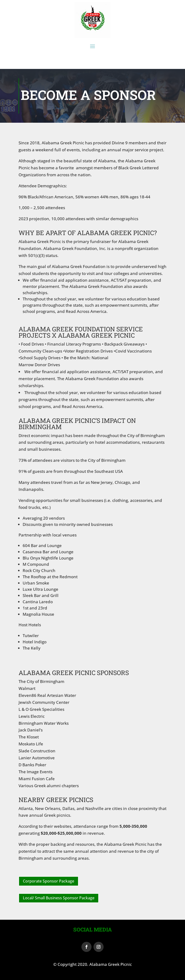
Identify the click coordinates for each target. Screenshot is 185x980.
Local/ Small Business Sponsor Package (59, 898)
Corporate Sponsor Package (49, 881)
